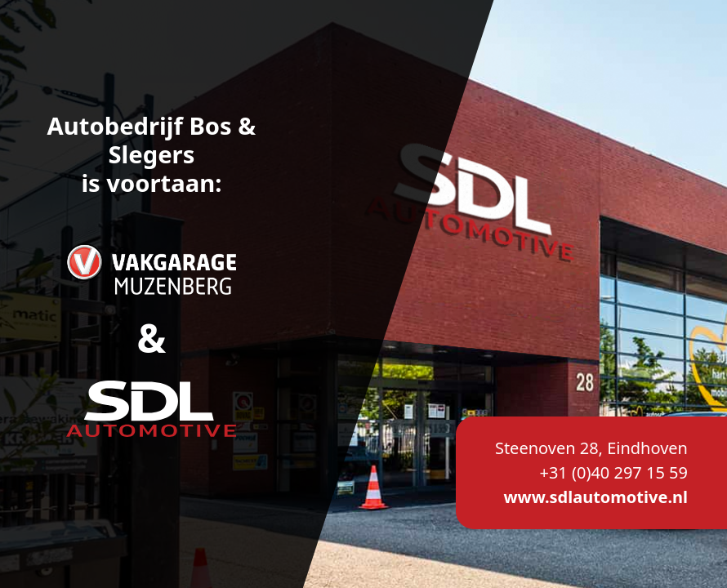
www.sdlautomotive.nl (595, 497)
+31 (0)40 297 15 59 (613, 472)
